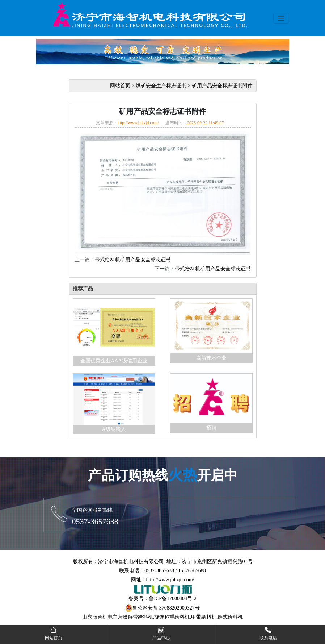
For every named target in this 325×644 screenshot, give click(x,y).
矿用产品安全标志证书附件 (222, 86)
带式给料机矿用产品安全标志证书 (133, 260)
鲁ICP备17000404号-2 (172, 599)
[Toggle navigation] (281, 18)
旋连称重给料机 (172, 617)
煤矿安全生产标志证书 (161, 86)
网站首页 (120, 86)
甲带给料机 (204, 617)
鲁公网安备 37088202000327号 (166, 608)
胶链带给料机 (138, 617)
